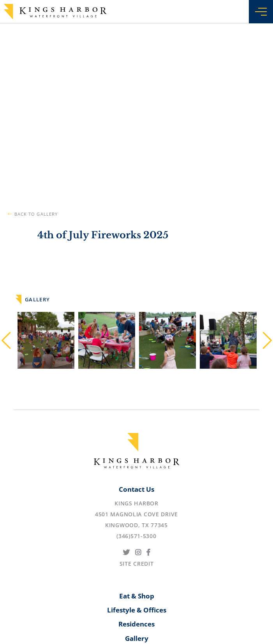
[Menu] (261, 13)
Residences (136, 624)
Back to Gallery (36, 214)
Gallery (137, 638)
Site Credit (137, 564)
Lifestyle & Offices (137, 610)
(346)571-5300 (136, 536)
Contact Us (136, 489)
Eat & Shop (137, 596)
